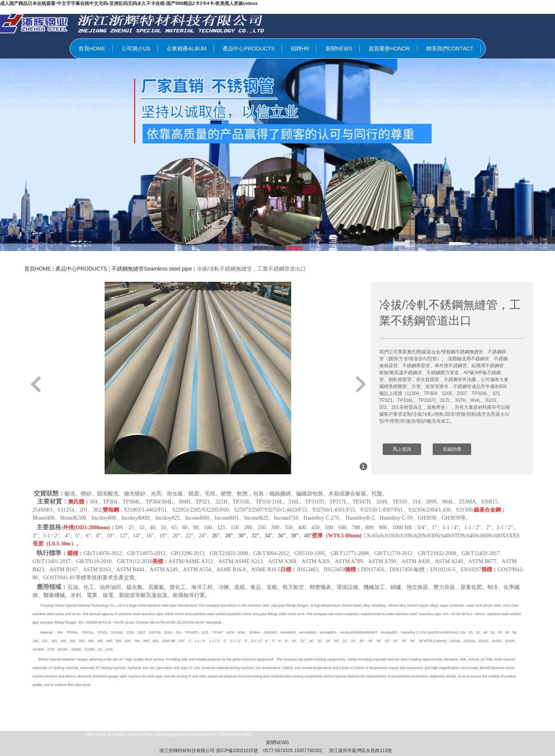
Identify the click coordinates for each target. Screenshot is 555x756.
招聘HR (300, 49)
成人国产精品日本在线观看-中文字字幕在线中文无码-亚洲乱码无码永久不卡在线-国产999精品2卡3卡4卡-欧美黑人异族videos (129, 3)
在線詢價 (452, 449)
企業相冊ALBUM (187, 49)
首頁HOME (92, 49)
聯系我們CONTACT (450, 49)
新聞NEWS (339, 49)
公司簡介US (136, 49)
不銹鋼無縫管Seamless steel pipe (152, 269)
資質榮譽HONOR (389, 49)
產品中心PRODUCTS (249, 49)
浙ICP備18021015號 (237, 751)
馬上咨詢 (402, 449)
